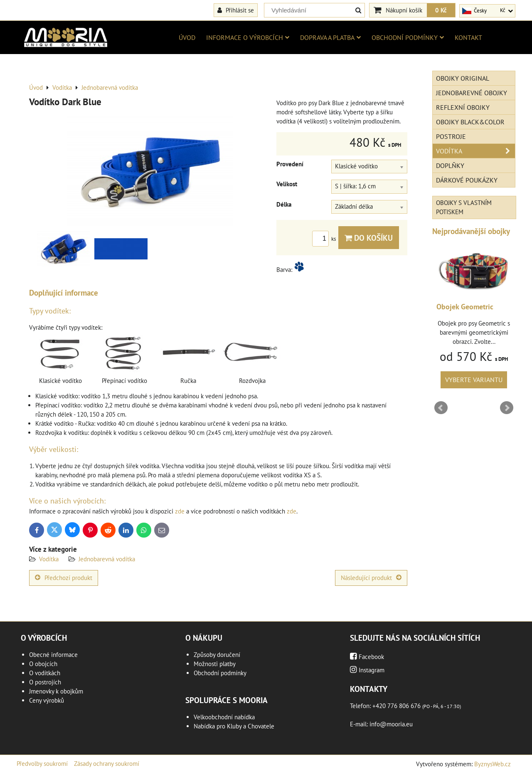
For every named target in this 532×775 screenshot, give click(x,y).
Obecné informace (53, 655)
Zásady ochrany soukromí (107, 764)
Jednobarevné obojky (472, 93)
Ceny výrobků (47, 700)
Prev (441, 408)
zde (180, 511)
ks (325, 239)
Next (507, 408)
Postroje (451, 136)
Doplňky (450, 165)
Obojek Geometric (465, 307)
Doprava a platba (330, 37)
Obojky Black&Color (470, 122)
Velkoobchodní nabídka (224, 717)
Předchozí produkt (64, 578)
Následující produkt (371, 578)
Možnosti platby (215, 664)
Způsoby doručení (217, 655)
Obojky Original (463, 78)
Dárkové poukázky (467, 180)
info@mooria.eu (391, 724)
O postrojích (45, 682)
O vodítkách (45, 673)
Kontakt (468, 37)
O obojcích (43, 664)
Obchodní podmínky (408, 37)
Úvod (187, 37)
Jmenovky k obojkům (56, 691)
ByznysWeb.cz (493, 764)
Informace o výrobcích (248, 37)
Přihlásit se (236, 10)
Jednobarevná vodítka (107, 559)
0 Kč (441, 10)
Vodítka (49, 559)
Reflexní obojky (463, 107)
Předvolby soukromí (42, 764)
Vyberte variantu (474, 380)
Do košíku (369, 238)
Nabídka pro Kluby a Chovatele (234, 726)
